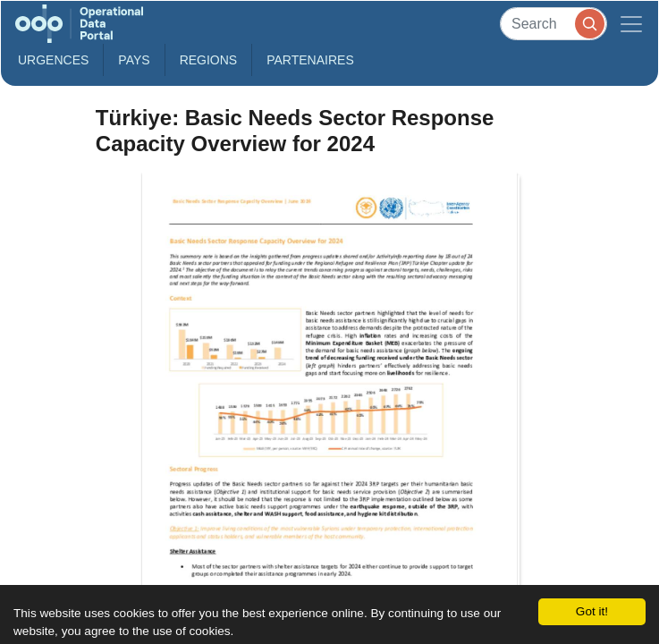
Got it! (592, 611)
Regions (209, 60)
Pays (134, 60)
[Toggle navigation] (631, 24)
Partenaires (310, 60)
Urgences (53, 60)
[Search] (553, 24)
